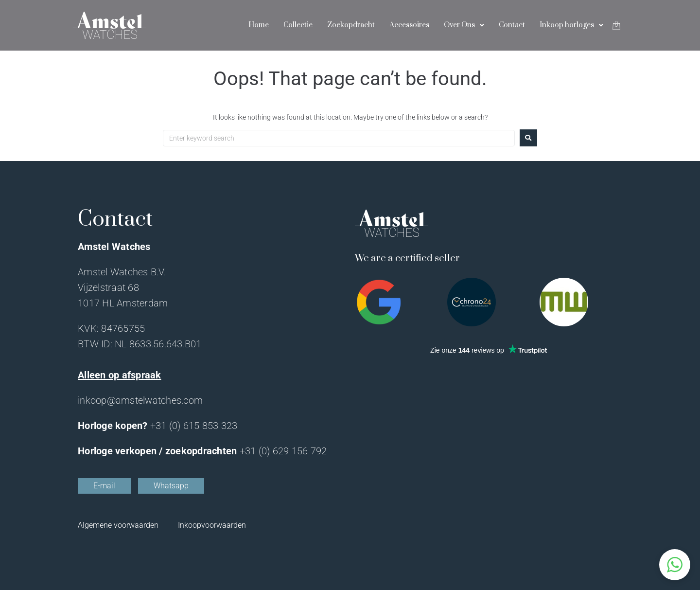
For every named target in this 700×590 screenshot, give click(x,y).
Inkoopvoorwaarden (212, 525)
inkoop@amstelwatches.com (140, 400)
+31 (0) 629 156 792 (283, 451)
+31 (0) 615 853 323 (194, 426)
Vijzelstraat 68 (108, 287)
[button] (675, 565)
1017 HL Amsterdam (123, 303)
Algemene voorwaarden (118, 525)
